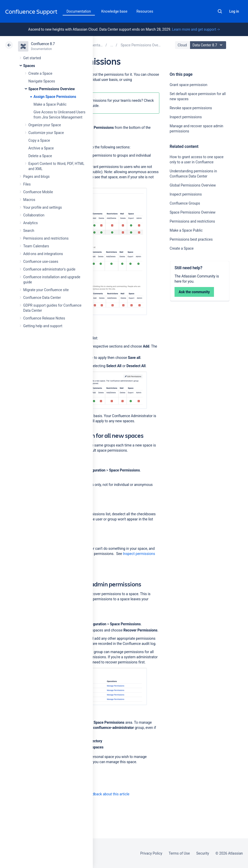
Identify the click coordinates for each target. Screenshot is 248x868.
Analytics (30, 223)
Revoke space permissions (191, 108)
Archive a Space (41, 148)
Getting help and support (43, 326)
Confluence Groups (185, 203)
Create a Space (40, 73)
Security (203, 853)
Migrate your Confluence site (46, 290)
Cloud (182, 45)
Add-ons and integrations (43, 254)
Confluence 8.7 (43, 44)
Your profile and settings (43, 207)
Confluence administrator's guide (49, 269)
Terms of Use (179, 853)
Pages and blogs (36, 176)
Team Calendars (36, 246)
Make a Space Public (50, 104)
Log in (234, 11)
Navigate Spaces (42, 81)
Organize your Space (45, 125)
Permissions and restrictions (46, 238)
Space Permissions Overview (52, 89)
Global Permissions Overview (193, 185)
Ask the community (194, 292)
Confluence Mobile (38, 192)
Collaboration (34, 215)
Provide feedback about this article (102, 794)
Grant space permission (188, 85)
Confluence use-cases (41, 262)
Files (27, 184)
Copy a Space (39, 140)
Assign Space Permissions (55, 97)
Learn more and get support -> (196, 29)
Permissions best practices (191, 239)
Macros (29, 200)
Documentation (79, 11)
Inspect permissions (186, 117)
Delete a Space (40, 156)
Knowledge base (114, 11)
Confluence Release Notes (44, 318)
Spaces (29, 66)
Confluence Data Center (42, 298)
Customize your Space (46, 133)
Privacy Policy (151, 853)
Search (220, 11)
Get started (32, 58)
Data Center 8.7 (209, 45)
